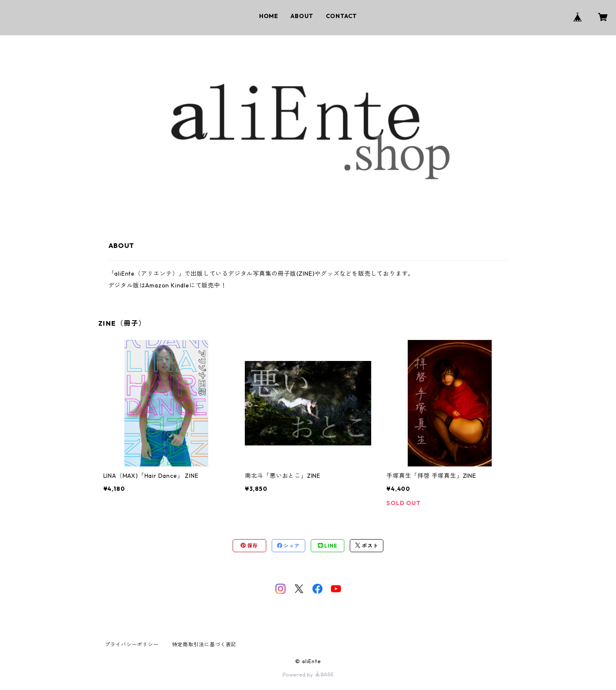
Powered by (308, 675)
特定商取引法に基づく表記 (204, 644)
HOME (269, 16)
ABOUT (302, 16)
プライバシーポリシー (132, 644)
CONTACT (342, 16)
